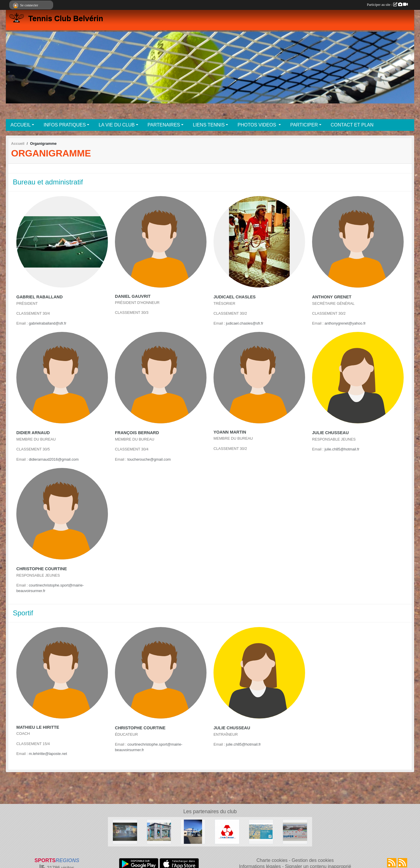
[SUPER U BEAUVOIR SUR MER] (295, 831)
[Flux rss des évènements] (402, 863)
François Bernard (137, 433)
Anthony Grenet (332, 297)
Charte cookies (272, 860)
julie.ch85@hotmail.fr (342, 449)
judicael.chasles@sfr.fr (245, 323)
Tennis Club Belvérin (66, 18)
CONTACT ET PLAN (352, 125)
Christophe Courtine (42, 569)
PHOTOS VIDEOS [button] (257, 125)
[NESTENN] (159, 831)
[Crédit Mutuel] (227, 831)
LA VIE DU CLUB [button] (117, 125)
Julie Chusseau (330, 433)
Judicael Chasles (235, 297)
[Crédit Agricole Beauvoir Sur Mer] (261, 831)
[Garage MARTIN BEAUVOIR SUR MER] (193, 831)
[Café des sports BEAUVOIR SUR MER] (125, 831)
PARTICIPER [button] (304, 125)
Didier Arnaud (33, 433)
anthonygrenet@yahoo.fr (345, 323)
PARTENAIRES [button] (164, 125)
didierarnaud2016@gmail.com (54, 459)
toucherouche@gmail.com (149, 459)
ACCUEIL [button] (21, 125)
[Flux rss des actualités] (392, 863)
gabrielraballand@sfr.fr (48, 323)
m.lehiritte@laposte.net (48, 754)
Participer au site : (387, 5)
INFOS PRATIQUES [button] (65, 125)
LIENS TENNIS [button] (209, 125)
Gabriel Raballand (40, 297)
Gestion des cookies (313, 860)
